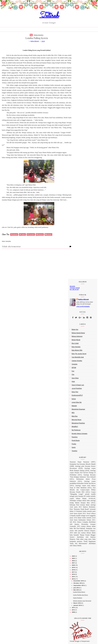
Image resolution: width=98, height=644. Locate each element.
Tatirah (49, 18)
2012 (73, 367)
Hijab (73, 139)
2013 (73, 365)
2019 (73, 325)
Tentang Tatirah (75, 45)
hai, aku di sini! (74, 46)
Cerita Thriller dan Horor (81, 352)
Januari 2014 (78, 362)
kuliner (74, 156)
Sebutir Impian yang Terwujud (82, 358)
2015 (73, 334)
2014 (73, 336)
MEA (73, 170)
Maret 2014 (77, 360)
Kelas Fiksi (75, 149)
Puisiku (74, 201)
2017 (73, 329)
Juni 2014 (77, 345)
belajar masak (76, 97)
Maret (76, 579)
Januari (76, 581)
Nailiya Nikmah (84, 57)
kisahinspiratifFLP (77, 152)
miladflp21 (75, 184)
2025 (73, 313)
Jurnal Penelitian (77, 146)
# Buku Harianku (35, 38)
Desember (77, 556)
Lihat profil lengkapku (83, 64)
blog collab (75, 100)
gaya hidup (75, 135)
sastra (74, 205)
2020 (73, 322)
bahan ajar (75, 87)
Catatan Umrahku (77, 118)
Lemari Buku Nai (77, 159)
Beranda (72, 43)
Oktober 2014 (78, 340)
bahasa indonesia (77, 94)
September (77, 561)
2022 (73, 318)
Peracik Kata (74, 451)
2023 (73, 315)
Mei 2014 (77, 347)
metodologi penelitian (78, 180)
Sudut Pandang (78, 355)
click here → (83, 632)
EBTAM (74, 125)
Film (73, 132)
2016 (73, 331)
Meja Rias (75, 173)
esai (73, 128)
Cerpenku (75, 121)
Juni (75, 563)
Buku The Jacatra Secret (79, 111)
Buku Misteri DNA (77, 107)
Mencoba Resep (77, 177)
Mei (75, 566)
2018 (73, 327)
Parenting (75, 194)
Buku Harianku (76, 104)
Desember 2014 (79, 338)
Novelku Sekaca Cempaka (79, 191)
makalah (74, 163)
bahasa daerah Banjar (78, 90)
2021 (73, 320)
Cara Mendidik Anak (78, 114)
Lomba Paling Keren (79, 349)
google (72, 449)
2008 (73, 369)
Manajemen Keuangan (78, 166)
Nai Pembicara (76, 187)
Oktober (76, 559)
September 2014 (79, 342)
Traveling (74, 208)
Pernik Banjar (76, 198)
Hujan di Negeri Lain (78, 142)
